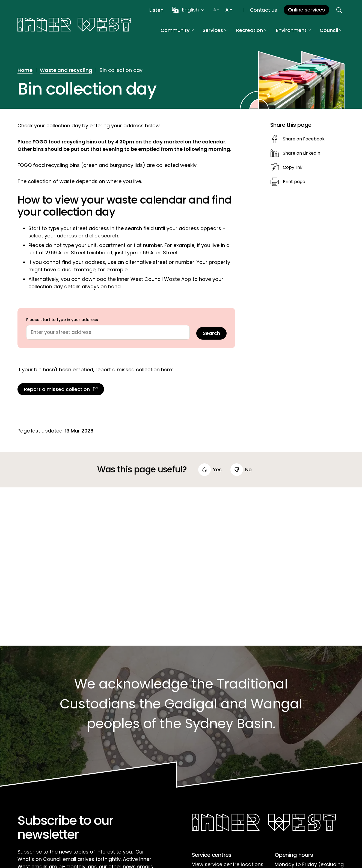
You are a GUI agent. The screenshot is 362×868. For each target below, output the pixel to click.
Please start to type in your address (62, 320)
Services (215, 30)
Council (331, 30)
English (190, 10)
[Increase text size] (229, 10)
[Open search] (339, 10)
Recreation (252, 30)
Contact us (263, 10)
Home (25, 70)
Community (177, 30)
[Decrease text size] (216, 10)
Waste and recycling (66, 70)
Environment (293, 30)
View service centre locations (228, 864)
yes (217, 470)
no (248, 470)
